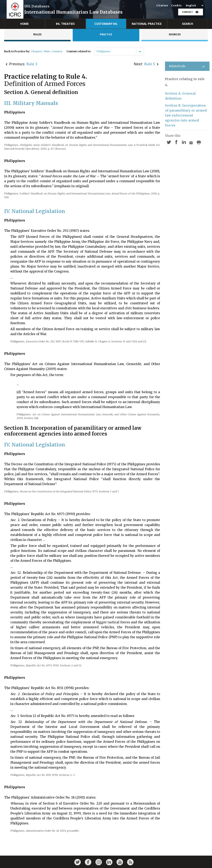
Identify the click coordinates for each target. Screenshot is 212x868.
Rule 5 (150, 64)
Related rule (187, 66)
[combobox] (97, 51)
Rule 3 (32, 64)
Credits (176, 6)
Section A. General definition (180, 96)
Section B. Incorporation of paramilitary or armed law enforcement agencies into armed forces (186, 115)
